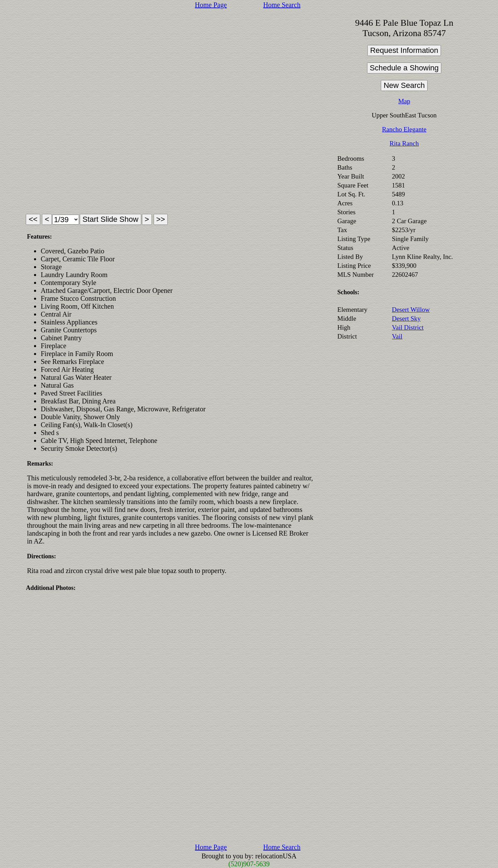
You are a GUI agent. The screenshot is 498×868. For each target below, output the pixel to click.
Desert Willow (411, 310)
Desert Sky (406, 318)
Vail (397, 336)
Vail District (408, 327)
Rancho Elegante (404, 129)
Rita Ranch (404, 143)
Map (404, 101)
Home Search (282, 5)
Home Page (211, 5)
